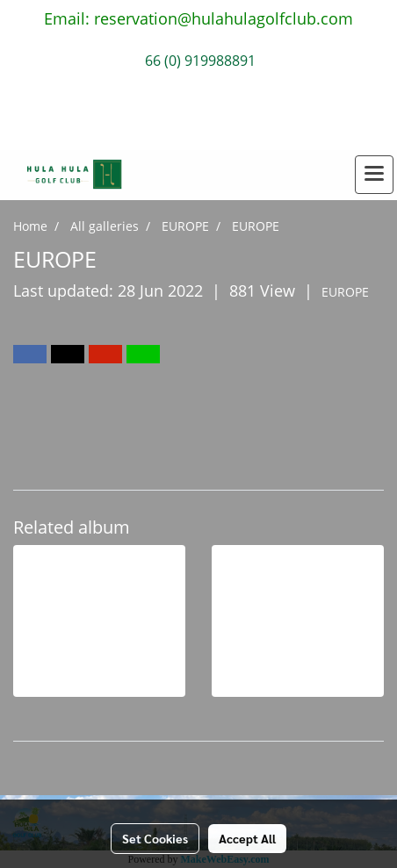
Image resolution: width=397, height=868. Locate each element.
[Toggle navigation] (374, 175)
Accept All (247, 838)
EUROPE (345, 292)
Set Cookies (155, 838)
